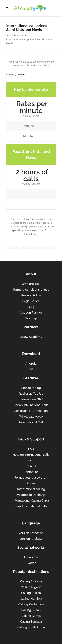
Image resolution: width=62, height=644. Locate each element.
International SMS (31, 399)
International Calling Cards (31, 500)
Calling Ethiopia (31, 581)
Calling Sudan (31, 610)
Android (31, 364)
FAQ (31, 449)
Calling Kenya (31, 616)
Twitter (31, 563)
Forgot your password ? (31, 478)
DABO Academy (31, 337)
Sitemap (31, 318)
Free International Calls (31, 506)
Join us (31, 466)
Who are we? (31, 284)
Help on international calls (31, 455)
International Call (31, 422)
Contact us (31, 472)
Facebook (31, 557)
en (25, 36)
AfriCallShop (14, 36)
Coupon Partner (31, 313)
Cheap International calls (31, 405)
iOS (31, 369)
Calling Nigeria (31, 587)
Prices (31, 483)
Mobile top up (31, 388)
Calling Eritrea (31, 593)
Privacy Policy (31, 295)
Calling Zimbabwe (31, 604)
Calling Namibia (31, 599)
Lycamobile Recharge (31, 495)
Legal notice (31, 301)
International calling (31, 489)
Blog (31, 307)
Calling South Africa (31, 627)
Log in (31, 460)
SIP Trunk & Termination (31, 411)
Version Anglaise (31, 539)
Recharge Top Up (31, 394)
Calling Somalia (31, 621)
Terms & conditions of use (31, 290)
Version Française (31, 533)
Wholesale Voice (31, 416)
